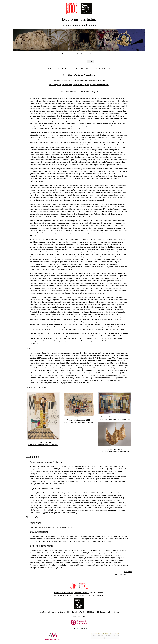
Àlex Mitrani (128, 572)
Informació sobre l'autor (124, 574)
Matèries (91, 54)
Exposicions (84, 92)
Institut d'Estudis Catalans (64, 593)
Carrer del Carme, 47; (82, 593)
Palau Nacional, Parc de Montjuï (50, 612)
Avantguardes (67, 85)
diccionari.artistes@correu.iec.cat (82, 595)
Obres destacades (72, 92)
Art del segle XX (55, 85)
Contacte (103, 612)
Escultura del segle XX (81, 85)
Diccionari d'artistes (79, 19)
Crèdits (81, 54)
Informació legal (101, 595)
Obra (62, 92)
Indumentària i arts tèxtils (99, 85)
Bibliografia (94, 92)
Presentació (69, 54)
